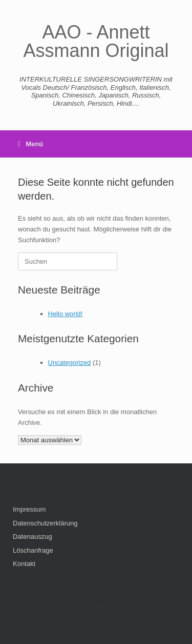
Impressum (29, 509)
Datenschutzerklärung (45, 523)
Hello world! (66, 314)
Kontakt (24, 564)
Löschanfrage (33, 550)
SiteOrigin (116, 624)
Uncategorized (70, 363)
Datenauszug (33, 536)
